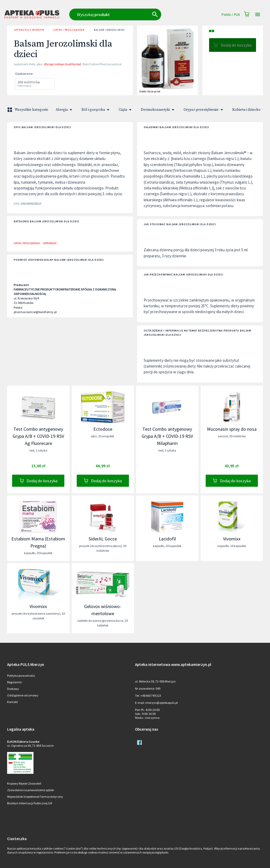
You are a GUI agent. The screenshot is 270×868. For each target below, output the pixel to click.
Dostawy (13, 689)
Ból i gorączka (96, 110)
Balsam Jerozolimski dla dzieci (117, 30)
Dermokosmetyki (158, 110)
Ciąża (126, 110)
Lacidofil (167, 539)
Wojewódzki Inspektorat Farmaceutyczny (35, 797)
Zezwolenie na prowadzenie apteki (31, 790)
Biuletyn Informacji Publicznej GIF (30, 803)
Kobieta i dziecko (250, 110)
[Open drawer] (258, 15)
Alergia (65, 110)
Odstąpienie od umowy (23, 695)
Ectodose (103, 429)
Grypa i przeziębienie (69, 30)
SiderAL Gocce (103, 539)
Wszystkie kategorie (28, 110)
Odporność (50, 243)
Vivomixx (232, 539)
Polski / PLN (231, 15)
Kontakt (13, 702)
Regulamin (15, 682)
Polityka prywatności (21, 676)
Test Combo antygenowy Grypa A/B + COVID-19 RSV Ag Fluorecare (38, 436)
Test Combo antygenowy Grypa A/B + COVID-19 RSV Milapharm (167, 436)
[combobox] (125, 14)
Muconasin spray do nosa (232, 429)
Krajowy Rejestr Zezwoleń (24, 783)
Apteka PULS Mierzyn (29, 30)
